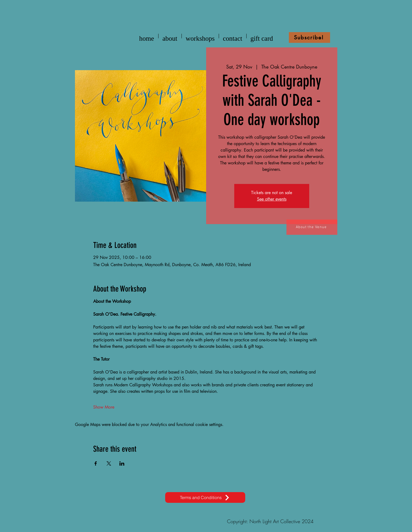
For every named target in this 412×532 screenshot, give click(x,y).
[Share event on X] (109, 463)
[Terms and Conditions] (205, 497)
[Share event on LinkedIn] (122, 463)
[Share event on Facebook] (96, 463)
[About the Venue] (312, 227)
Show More (104, 407)
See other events (272, 199)
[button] (309, 37)
